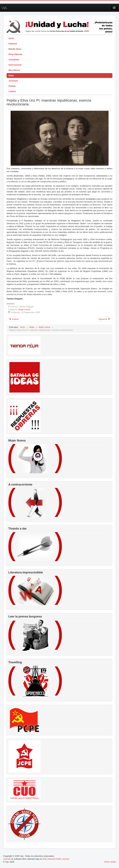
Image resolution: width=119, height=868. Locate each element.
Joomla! (7, 859)
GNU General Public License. (56, 859)
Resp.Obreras (15, 54)
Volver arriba (110, 862)
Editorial (13, 44)
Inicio (11, 38)
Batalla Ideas (15, 49)
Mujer (11, 75)
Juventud (13, 81)
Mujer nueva (24, 309)
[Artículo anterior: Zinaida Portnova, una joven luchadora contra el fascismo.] (14, 319)
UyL (5, 8)
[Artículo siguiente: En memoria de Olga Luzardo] (104, 319)
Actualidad (14, 60)
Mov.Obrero (14, 70)
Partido (12, 86)
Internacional (15, 65)
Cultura (12, 91)
